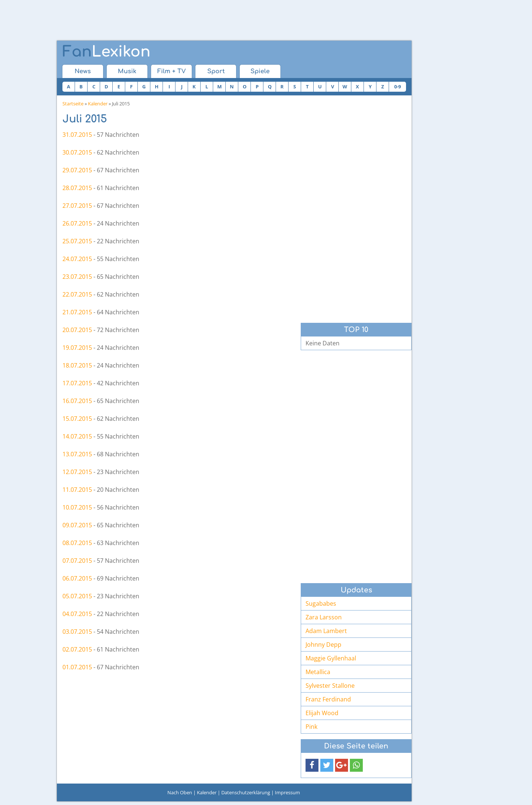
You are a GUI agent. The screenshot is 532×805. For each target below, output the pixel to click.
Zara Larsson (324, 617)
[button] (312, 765)
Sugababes (321, 603)
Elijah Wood (322, 713)
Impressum (287, 792)
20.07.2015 (77, 330)
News (83, 71)
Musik (127, 71)
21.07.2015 (77, 312)
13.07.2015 (77, 454)
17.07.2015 (77, 383)
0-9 (398, 87)
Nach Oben (180, 792)
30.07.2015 (77, 152)
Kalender (98, 104)
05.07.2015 (77, 596)
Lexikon (106, 52)
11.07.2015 (77, 490)
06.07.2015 (77, 578)
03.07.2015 (77, 632)
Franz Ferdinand (328, 699)
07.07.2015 (77, 561)
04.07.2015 (77, 614)
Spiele (260, 71)
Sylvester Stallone (330, 686)
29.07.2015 (77, 170)
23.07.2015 (77, 277)
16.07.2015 (77, 401)
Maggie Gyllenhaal (331, 658)
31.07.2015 (77, 135)
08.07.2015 (77, 543)
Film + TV (172, 71)
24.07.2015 (77, 259)
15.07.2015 (77, 419)
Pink (311, 727)
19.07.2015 (77, 348)
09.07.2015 (77, 525)
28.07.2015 (77, 188)
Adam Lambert (326, 631)
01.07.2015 (77, 667)
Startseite (73, 104)
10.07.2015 (77, 507)
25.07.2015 (77, 241)
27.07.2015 (77, 206)
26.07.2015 (77, 223)
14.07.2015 (77, 436)
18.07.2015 (77, 365)
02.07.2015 (77, 649)
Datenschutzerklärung (246, 792)
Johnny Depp (323, 645)
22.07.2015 (77, 294)
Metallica (318, 672)
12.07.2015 (77, 472)
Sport (216, 71)
